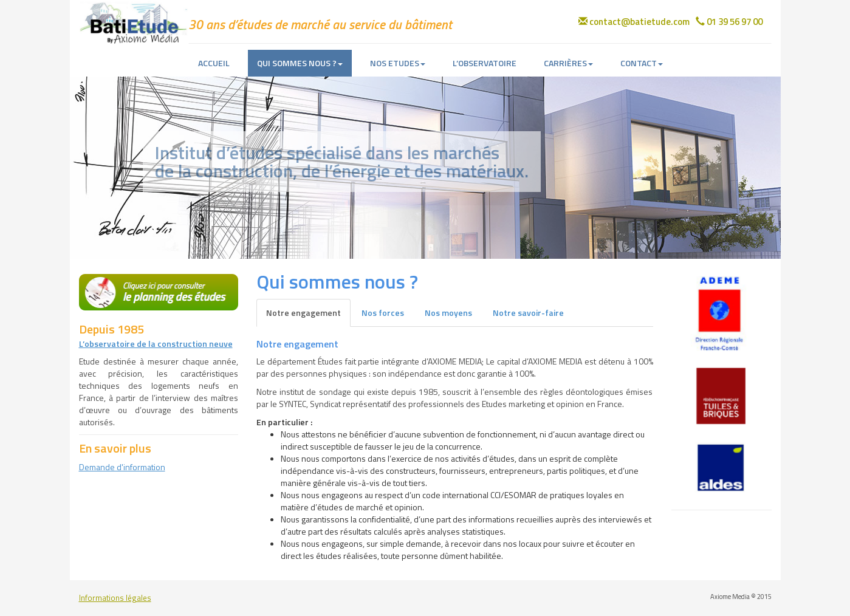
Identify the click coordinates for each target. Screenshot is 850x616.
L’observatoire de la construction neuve (156, 344)
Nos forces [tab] (383, 313)
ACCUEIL (214, 63)
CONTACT (642, 63)
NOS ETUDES (398, 63)
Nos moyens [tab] (448, 313)
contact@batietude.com (634, 22)
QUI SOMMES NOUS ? (300, 63)
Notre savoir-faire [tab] (528, 313)
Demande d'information (122, 467)
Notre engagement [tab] (303, 313)
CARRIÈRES (568, 63)
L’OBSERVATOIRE (485, 63)
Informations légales (115, 598)
